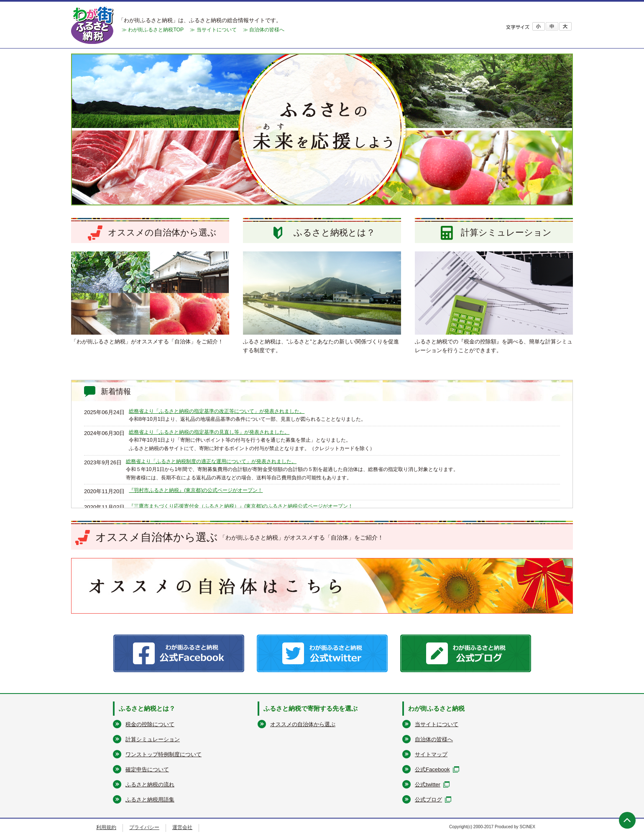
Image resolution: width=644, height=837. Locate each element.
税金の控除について (150, 724)
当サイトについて (437, 724)
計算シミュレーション (153, 739)
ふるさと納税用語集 (150, 800)
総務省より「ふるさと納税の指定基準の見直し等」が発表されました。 (209, 432)
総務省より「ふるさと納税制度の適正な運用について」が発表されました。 (211, 461)
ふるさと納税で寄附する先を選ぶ (310, 708)
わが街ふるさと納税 (436, 708)
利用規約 (106, 827)
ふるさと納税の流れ (150, 785)
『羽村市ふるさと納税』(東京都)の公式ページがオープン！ (196, 490)
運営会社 (182, 827)
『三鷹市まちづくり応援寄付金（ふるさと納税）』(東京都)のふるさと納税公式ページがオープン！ (241, 506)
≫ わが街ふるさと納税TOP (153, 30)
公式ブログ (428, 800)
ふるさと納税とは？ (147, 708)
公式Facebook (432, 769)
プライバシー (144, 827)
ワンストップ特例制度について (164, 754)
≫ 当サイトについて (213, 30)
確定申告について (147, 769)
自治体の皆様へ (434, 739)
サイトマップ (431, 754)
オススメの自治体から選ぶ (303, 724)
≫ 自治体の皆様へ (264, 30)
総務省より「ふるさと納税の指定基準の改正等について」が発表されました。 (217, 411)
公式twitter (428, 785)
